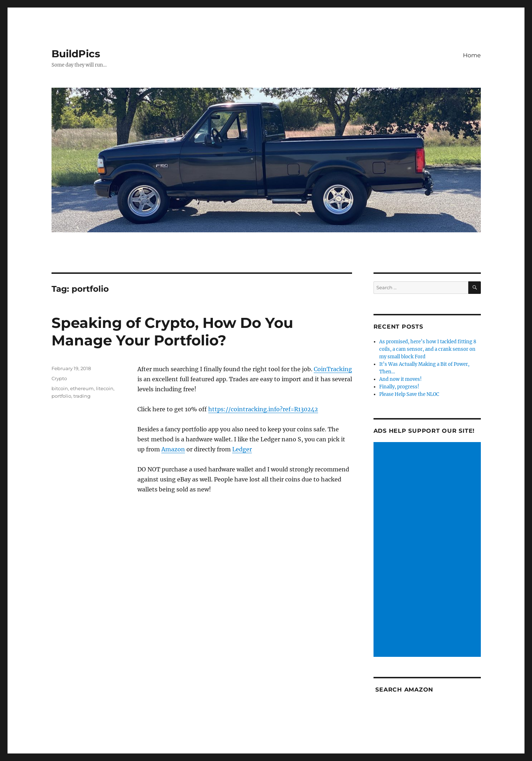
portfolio (61, 396)
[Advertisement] (428, 550)
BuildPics (76, 54)
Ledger (242, 449)
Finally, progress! (399, 387)
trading (82, 396)
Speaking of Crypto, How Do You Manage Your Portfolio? (172, 331)
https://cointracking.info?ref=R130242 (263, 409)
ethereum (82, 388)
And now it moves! (401, 379)
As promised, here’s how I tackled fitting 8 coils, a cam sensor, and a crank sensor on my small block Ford (428, 349)
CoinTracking (333, 369)
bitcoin (60, 388)
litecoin (105, 388)
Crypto (59, 378)
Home (472, 55)
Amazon (173, 449)
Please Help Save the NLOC (409, 394)
